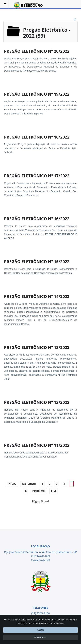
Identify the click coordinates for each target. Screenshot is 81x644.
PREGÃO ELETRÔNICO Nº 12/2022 (37, 402)
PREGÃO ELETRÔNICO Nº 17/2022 (37, 176)
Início (12, 484)
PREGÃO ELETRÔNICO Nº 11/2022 (37, 445)
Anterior (29, 484)
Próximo (39, 491)
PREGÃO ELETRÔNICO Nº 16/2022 (37, 219)
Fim (53, 491)
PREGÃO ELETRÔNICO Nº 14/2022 (37, 296)
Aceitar (40, 630)
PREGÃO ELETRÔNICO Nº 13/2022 (37, 347)
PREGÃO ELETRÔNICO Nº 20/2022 (37, 51)
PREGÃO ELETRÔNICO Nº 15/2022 (37, 261)
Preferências (40, 637)
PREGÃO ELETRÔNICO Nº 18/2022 (37, 137)
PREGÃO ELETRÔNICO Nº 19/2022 (37, 94)
